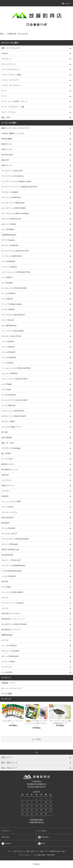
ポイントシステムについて (12, 688)
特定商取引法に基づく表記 (57, 851)
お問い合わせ (5, 837)
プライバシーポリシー (25, 855)
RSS (49, 855)
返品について (44, 851)
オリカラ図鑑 (7, 694)
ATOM (53, 855)
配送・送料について (33, 851)
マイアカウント (6, 831)
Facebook (6, 843)
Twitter (42, 843)
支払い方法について (19, 851)
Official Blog (43, 837)
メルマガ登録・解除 (39, 855)
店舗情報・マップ (8, 683)
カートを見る (42, 831)
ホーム (10, 851)
